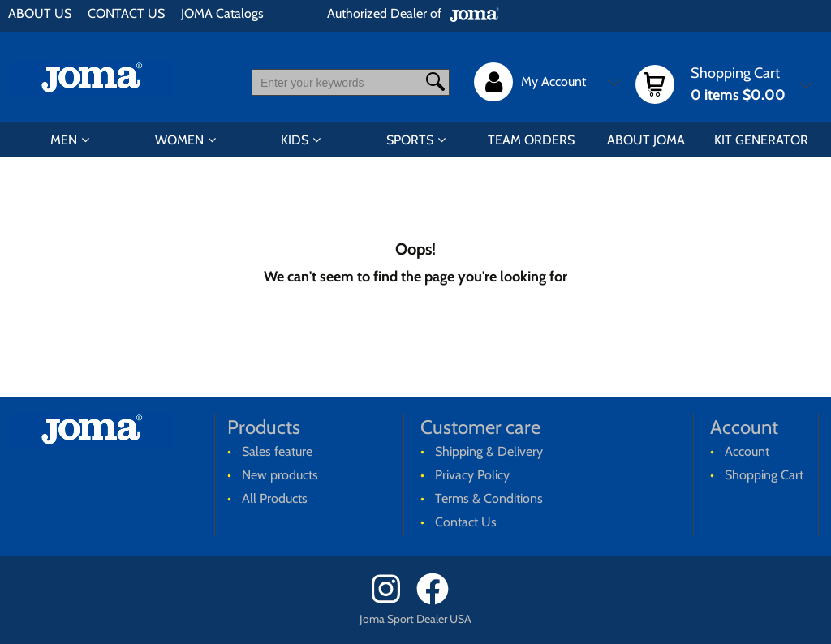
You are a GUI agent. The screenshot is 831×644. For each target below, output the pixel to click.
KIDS (295, 140)
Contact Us (466, 522)
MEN (64, 140)
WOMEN (179, 140)
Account (747, 451)
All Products (275, 498)
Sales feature (277, 451)
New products (280, 475)
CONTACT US (126, 13)
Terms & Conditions (489, 498)
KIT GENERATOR (761, 140)
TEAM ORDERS (531, 140)
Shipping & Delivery (489, 451)
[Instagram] (392, 601)
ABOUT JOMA (646, 140)
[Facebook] (438, 601)
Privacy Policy (472, 475)
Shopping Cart (764, 475)
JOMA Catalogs (222, 13)
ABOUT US (40, 13)
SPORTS (410, 140)
